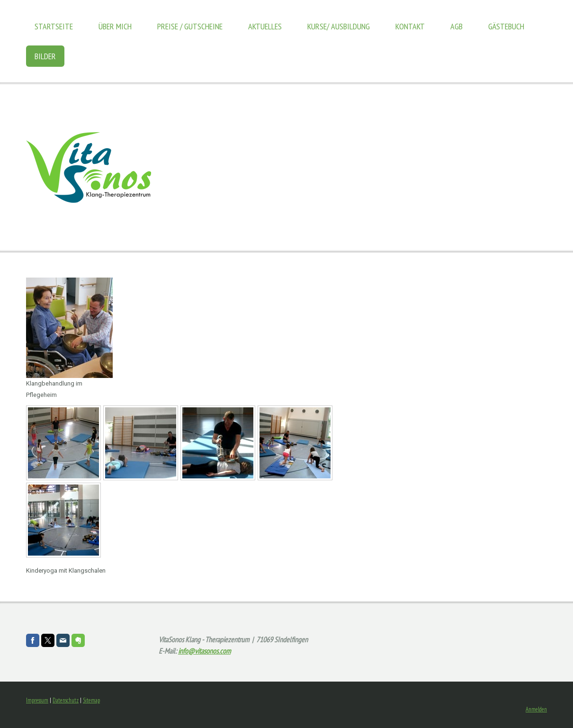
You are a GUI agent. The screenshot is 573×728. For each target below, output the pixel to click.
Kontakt (410, 26)
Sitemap (91, 700)
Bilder (45, 56)
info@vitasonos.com (204, 651)
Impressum (37, 700)
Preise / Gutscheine (190, 26)
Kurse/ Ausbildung (339, 26)
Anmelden (536, 709)
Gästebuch (506, 26)
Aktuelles (265, 26)
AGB (457, 26)
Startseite (54, 26)
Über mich (115, 26)
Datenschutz (66, 700)
